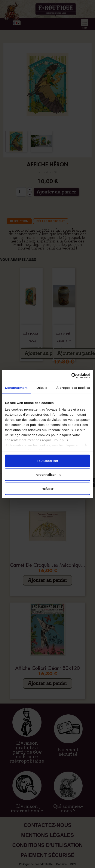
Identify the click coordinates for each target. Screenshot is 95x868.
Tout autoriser (47, 461)
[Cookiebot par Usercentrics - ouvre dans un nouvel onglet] (71, 376)
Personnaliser (48, 475)
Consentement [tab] (16, 387)
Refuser (47, 488)
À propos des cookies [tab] (73, 387)
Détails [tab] (42, 387)
